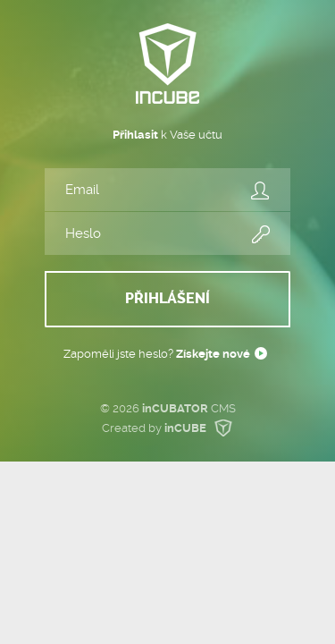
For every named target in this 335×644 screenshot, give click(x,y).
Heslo (260, 235)
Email (260, 191)
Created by (168, 428)
